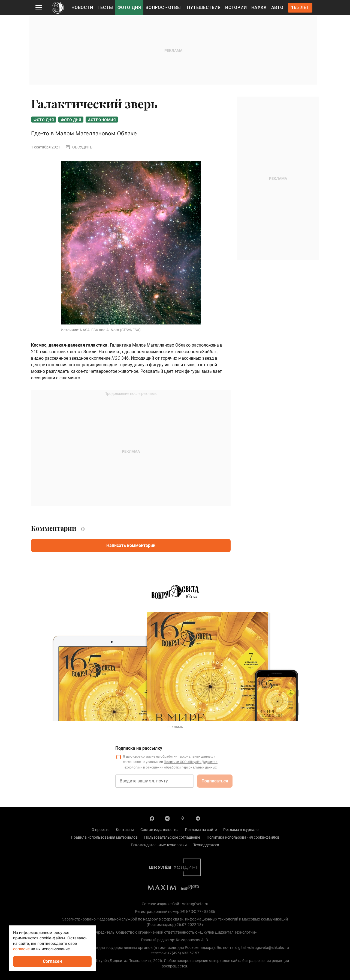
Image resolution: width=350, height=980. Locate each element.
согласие (21, 949)
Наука (259, 8)
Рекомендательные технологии (159, 845)
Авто (277, 8)
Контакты (125, 830)
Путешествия (204, 8)
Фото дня (129, 8)
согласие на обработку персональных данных (177, 757)
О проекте (100, 830)
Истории (236, 8)
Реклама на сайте (201, 830)
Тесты (105, 8)
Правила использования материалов (104, 838)
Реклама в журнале (241, 830)
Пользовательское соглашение (172, 838)
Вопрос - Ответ (164, 8)
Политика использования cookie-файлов (243, 838)
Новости (82, 8)
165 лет (300, 8)
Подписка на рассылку (139, 748)
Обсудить (79, 147)
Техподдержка (206, 845)
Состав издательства (159, 830)
